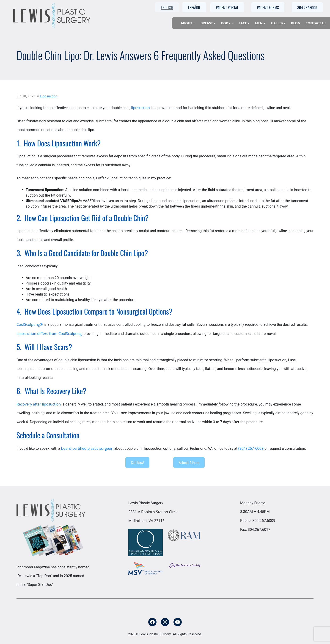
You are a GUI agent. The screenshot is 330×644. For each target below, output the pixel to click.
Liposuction (49, 96)
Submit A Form (189, 462)
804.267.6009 (264, 521)
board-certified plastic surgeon (87, 448)
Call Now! (137, 462)
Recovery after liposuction (39, 404)
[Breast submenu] (215, 23)
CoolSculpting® (30, 324)
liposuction (140, 108)
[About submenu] (194, 23)
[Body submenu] (232, 23)
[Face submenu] (249, 23)
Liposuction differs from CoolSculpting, (49, 334)
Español (194, 7)
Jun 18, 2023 (26, 96)
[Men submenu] (265, 23)
